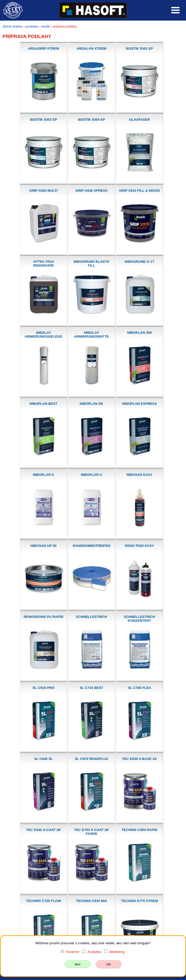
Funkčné (73, 952)
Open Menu (175, 10)
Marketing (117, 952)
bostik (46, 27)
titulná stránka (13, 27)
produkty (32, 27)
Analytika (94, 952)
